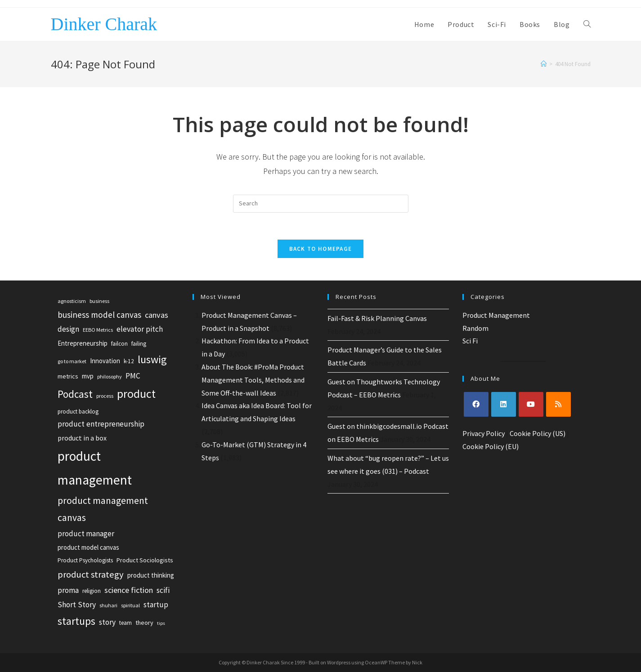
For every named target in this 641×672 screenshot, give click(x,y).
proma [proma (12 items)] (68, 590)
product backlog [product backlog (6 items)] (78, 412)
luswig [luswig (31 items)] (152, 359)
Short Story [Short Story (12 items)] (77, 605)
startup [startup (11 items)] (156, 605)
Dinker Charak (104, 24)
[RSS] (558, 404)
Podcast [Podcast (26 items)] (75, 394)
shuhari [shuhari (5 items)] (108, 605)
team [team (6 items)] (126, 623)
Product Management (496, 315)
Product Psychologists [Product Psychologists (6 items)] (85, 560)
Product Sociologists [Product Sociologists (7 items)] (145, 560)
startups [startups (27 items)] (76, 621)
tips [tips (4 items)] (161, 623)
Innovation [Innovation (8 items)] (105, 361)
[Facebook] (476, 404)
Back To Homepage (321, 249)
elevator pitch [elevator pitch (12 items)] (140, 329)
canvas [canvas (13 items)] (157, 315)
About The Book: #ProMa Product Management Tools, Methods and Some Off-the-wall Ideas (253, 380)
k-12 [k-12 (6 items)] (129, 361)
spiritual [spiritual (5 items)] (130, 605)
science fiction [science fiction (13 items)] (129, 590)
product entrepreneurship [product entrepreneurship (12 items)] (101, 424)
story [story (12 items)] (107, 622)
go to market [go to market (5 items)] (72, 361)
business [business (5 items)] (99, 301)
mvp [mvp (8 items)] (88, 376)
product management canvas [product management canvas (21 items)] (103, 509)
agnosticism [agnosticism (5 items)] (72, 301)
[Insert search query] (321, 204)
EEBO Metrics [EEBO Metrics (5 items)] (98, 330)
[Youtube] (531, 404)
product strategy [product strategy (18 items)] (91, 574)
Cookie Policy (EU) (491, 446)
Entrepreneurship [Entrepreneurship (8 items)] (83, 343)
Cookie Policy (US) (538, 433)
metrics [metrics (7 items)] (68, 376)
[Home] (544, 64)
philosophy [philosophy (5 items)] (110, 376)
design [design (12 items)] (68, 329)
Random (475, 328)
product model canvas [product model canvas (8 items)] (88, 547)
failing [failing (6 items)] (139, 344)
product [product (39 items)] (136, 394)
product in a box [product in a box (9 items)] (82, 438)
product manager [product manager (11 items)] (86, 534)
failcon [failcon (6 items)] (119, 344)
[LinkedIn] (504, 404)
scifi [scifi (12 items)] (163, 590)
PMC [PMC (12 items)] (133, 376)
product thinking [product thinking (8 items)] (151, 575)
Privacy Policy (484, 433)
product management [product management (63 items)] (95, 468)
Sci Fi (470, 341)
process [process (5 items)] (105, 396)
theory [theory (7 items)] (144, 623)
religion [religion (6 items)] (92, 591)
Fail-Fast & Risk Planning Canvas (377, 318)
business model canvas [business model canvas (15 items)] (99, 315)
